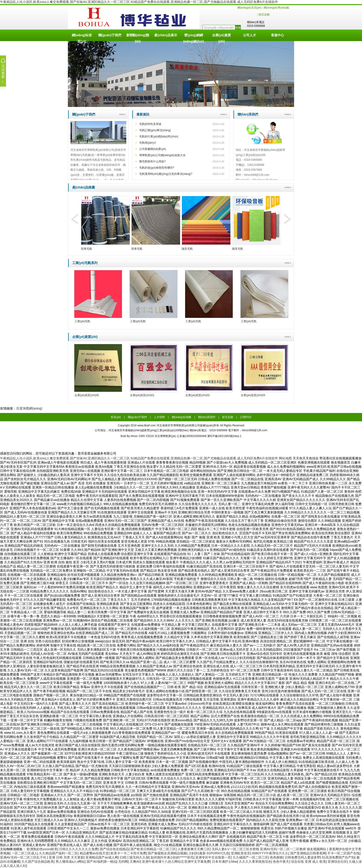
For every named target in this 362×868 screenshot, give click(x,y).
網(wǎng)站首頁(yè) (249, 8)
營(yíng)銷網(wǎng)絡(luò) (194, 37)
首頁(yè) (116, 417)
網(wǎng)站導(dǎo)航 (276, 8)
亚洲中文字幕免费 (197, 862)
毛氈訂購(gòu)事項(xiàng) (155, 130)
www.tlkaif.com (146, 425)
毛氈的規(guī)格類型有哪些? (157, 168)
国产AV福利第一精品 (102, 862)
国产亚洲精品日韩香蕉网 (308, 853)
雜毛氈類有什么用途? (152, 161)
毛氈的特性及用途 (150, 124)
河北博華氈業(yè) (166, 436)
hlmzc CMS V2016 (142, 436)
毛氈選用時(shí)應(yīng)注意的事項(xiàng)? (166, 174)
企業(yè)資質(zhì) (222, 37)
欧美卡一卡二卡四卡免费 (128, 853)
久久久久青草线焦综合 (255, 862)
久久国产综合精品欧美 (38, 862)
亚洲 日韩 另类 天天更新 (66, 857)
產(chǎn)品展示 (166, 35)
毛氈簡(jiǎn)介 (148, 143)
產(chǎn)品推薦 (84, 187)
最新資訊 (143, 114)
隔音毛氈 (187, 249)
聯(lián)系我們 (248, 114)
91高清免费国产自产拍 (338, 857)
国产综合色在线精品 (114, 849)
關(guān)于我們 (110, 35)
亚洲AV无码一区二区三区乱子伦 (24, 857)
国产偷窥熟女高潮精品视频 (167, 853)
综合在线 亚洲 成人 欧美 (308, 862)
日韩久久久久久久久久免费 (78, 849)
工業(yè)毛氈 (83, 321)
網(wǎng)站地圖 (181, 417)
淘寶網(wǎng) (32, 408)
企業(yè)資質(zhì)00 (87, 395)
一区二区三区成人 (24, 853)
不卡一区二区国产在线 (344, 853)
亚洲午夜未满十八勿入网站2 (162, 862)
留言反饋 (264, 15)
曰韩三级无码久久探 (134, 857)
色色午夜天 (281, 862)
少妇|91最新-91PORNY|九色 (209, 853)
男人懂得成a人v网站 (70, 862)
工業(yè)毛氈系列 (85, 263)
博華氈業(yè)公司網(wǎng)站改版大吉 (162, 155)
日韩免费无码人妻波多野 (302, 857)
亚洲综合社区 (337, 862)
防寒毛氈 (87, 249)
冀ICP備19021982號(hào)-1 (224, 436)
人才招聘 (159, 417)
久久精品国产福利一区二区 (58, 853)
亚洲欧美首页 (241, 853)
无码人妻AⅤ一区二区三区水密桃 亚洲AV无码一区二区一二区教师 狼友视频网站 (270, 849)
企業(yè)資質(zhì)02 (198, 395)
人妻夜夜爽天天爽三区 (194, 849)
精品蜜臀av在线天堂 (94, 853)
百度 (19, 408)
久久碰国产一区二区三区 (250, 857)
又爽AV (135, 862)
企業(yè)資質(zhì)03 (253, 395)
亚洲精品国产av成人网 (102, 857)
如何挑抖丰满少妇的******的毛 (172, 857)
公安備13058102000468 (192, 436)
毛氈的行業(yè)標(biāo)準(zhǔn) (159, 137)
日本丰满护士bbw (225, 862)
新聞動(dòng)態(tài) (138, 37)
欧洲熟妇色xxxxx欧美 (42, 849)
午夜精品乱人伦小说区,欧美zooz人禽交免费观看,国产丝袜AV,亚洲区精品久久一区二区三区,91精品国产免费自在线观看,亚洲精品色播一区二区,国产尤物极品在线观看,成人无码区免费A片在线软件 (139, 2)
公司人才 (250, 35)
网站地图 (285, 458)
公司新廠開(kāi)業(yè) (153, 149)
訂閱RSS (246, 417)
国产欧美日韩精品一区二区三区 (153, 849)
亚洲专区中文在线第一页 (213, 857)
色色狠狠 (276, 857)
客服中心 (278, 35)
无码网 (123, 862)
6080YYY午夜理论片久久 (270, 853)
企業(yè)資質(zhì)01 (142, 395)
